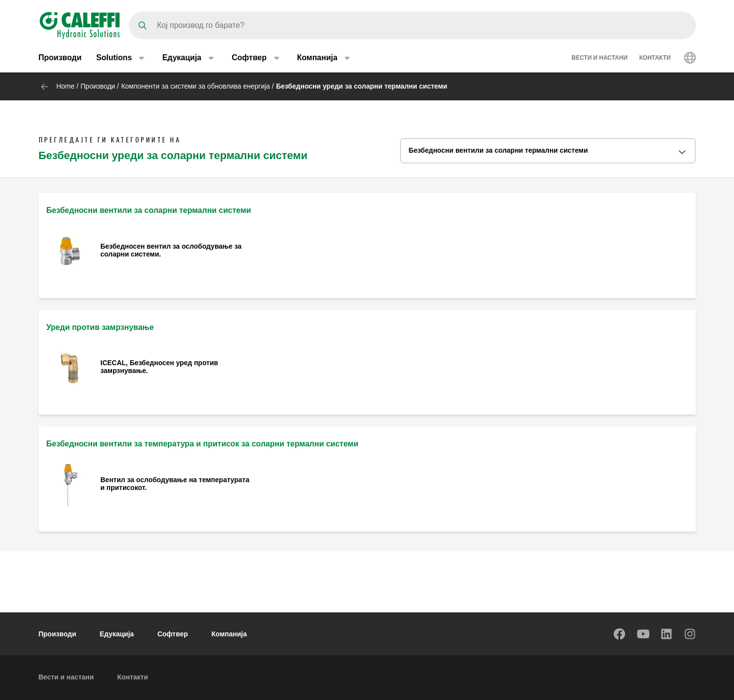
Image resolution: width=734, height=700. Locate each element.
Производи (60, 58)
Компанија (229, 634)
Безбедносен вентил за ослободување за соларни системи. (171, 250)
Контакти (655, 58)
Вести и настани (599, 58)
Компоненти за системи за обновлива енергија (195, 86)
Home (65, 86)
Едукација (117, 634)
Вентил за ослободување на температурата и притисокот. (175, 484)
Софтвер (172, 634)
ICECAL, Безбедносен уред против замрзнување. (159, 367)
